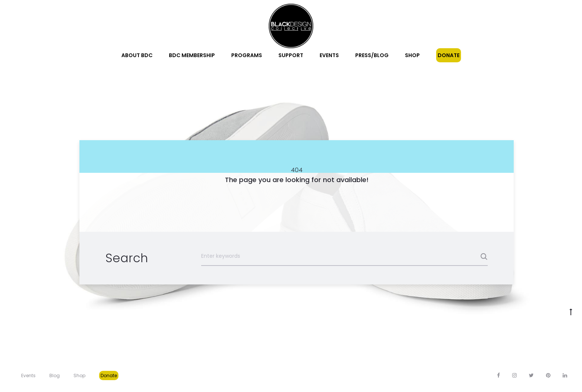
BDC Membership (192, 55)
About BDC (137, 55)
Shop (412, 55)
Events (329, 55)
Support (291, 55)
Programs (247, 55)
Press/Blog (372, 55)
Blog (55, 375)
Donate (449, 55)
